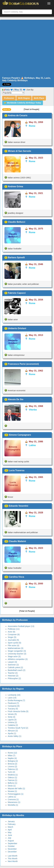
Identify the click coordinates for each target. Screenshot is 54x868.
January (11, 821)
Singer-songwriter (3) (17, 651)
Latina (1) (12, 797)
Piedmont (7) (13, 703)
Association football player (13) (21, 626)
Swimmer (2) (13, 665)
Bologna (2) (13, 761)
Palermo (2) (13, 769)
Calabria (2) (13, 725)
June (10, 835)
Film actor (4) (13, 645)
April (10, 830)
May (10, 832)
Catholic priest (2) (15, 667)
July (9, 838)
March (10, 827)
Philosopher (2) (14, 678)
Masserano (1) (14, 802)
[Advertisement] (26, 48)
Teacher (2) (13, 673)
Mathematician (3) (16, 648)
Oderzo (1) (12, 777)
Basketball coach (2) (17, 670)
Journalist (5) (13, 640)
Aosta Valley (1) (15, 736)
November (12, 849)
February (12, 824)
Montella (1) (13, 805)
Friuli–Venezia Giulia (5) (18, 711)
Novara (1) (12, 791)
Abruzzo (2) (13, 731)
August (11, 841)
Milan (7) (11, 755)
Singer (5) (12, 637)
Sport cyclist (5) (14, 643)
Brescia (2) (12, 764)
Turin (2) (11, 772)
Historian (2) (13, 676)
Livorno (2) (12, 766)
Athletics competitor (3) (18, 659)
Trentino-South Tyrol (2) (18, 728)
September (12, 843)
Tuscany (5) (13, 709)
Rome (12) (12, 753)
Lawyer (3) (12, 662)
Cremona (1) (13, 799)
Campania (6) (14, 706)
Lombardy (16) (14, 695)
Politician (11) (14, 629)
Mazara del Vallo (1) (16, 788)
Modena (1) (13, 775)
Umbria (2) (12, 722)
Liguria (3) (12, 720)
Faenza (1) (12, 780)
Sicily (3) (11, 717)
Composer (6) (14, 634)
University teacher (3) (17, 654)
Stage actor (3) (14, 656)
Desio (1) (12, 786)
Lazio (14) (12, 698)
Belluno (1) (12, 783)
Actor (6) (11, 632)
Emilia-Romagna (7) (16, 700)
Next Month (13, 861)
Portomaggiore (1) (16, 794)
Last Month (13, 856)
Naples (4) (12, 758)
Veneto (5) (12, 714)
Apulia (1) (12, 733)
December (12, 852)
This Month (13, 859)
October (11, 846)
